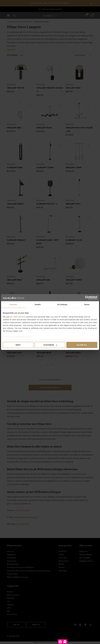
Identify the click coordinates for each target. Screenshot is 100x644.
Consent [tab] (13, 304)
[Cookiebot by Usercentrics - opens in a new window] (87, 298)
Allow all (82, 345)
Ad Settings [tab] (62, 304)
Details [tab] (38, 304)
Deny (18, 345)
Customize (50, 345)
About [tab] (87, 304)
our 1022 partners (18, 317)
